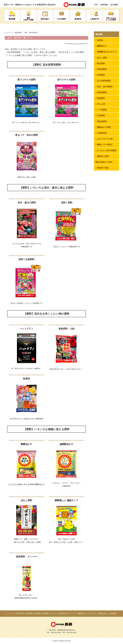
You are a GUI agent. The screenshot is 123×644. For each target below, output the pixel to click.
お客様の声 (63, 613)
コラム (88, 613)
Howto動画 (37, 613)
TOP (96, 5)
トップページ (9, 33)
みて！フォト (72, 613)
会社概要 (114, 5)
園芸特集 (81, 613)
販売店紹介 (21, 613)
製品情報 (18, 33)
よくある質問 (111, 613)
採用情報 (104, 5)
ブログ (94, 613)
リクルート (53, 613)
